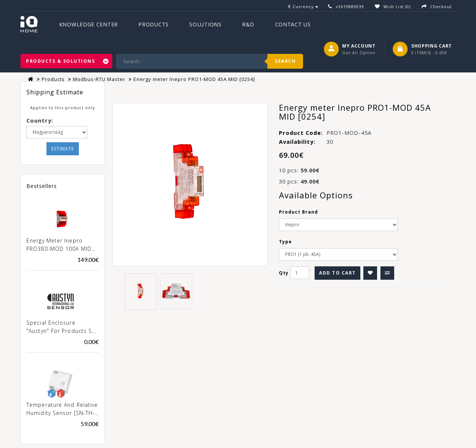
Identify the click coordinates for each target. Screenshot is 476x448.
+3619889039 (350, 7)
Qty (284, 273)
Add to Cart (337, 273)
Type (285, 242)
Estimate (63, 149)
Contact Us (293, 24)
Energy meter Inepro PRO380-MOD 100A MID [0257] (59, 245)
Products (154, 24)
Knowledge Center (89, 24)
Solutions (205, 24)
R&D (248, 24)
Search (285, 61)
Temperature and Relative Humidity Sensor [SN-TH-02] (62, 409)
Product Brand (298, 212)
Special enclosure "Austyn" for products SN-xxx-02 (62, 327)
